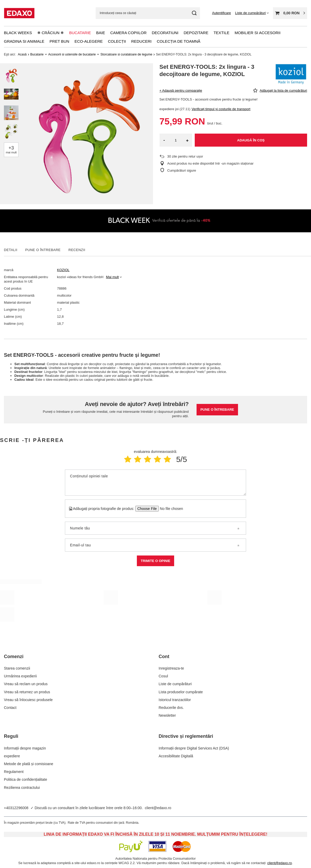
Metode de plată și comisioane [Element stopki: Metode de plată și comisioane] (29, 764)
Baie (101, 33)
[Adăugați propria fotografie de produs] (170, 509)
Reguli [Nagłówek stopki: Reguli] (11, 736)
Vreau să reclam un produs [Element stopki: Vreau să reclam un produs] (26, 684)
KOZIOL (63, 270)
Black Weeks (18, 33)
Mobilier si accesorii (258, 33)
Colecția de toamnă (179, 41)
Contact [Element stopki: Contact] (10, 708)
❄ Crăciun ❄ (51, 33)
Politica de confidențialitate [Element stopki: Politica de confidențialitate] (26, 779)
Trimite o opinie (155, 561)
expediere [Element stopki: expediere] (12, 756)
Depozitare (196, 33)
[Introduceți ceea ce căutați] (148, 13)
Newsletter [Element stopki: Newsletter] (167, 715)
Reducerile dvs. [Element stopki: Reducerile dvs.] (171, 708)
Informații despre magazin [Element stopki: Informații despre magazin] (25, 748)
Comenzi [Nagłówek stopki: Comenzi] (14, 657)
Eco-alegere (89, 41)
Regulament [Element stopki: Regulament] (14, 772)
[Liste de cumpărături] (252, 13)
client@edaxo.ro (158, 808)
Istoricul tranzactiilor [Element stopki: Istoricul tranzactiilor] (175, 700)
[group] (86, 134)
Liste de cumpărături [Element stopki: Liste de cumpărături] (175, 684)
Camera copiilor (128, 33)
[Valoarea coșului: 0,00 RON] (290, 13)
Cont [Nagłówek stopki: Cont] (164, 657)
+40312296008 (16, 808)
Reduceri (141, 41)
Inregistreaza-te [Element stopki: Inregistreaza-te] (171, 668)
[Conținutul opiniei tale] (156, 483)
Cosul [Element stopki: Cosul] (163, 676)
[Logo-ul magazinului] (19, 13)
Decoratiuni (165, 33)
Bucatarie (80, 33)
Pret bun (59, 41)
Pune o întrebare (217, 410)
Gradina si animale (24, 41)
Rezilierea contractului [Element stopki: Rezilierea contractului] (22, 788)
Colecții (117, 41)
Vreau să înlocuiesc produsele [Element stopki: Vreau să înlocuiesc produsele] (28, 700)
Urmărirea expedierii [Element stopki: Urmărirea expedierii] (20, 676)
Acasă (22, 54)
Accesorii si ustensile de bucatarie (72, 54)
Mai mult (112, 277)
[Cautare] (194, 13)
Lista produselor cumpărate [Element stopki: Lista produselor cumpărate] (181, 692)
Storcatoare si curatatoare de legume (126, 54)
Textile (221, 33)
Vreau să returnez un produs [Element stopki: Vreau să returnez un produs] (27, 692)
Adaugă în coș (251, 140)
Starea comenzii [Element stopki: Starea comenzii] (17, 668)
